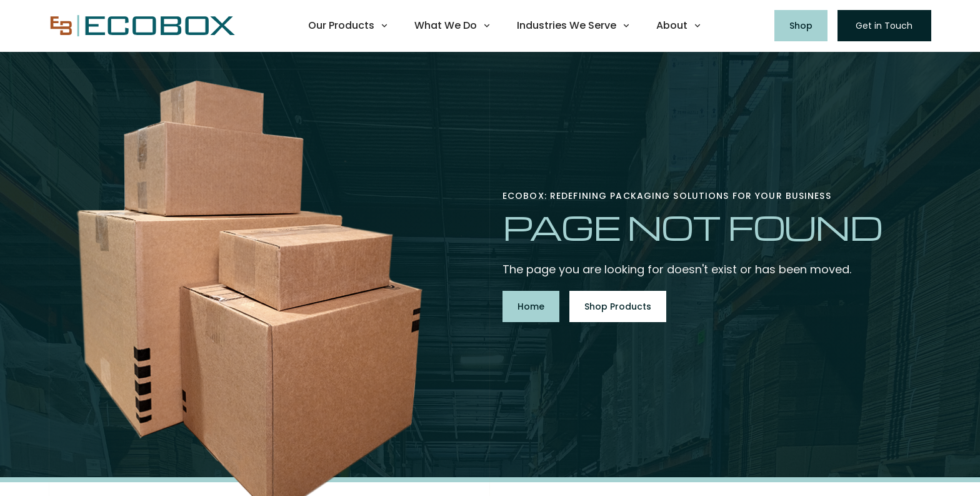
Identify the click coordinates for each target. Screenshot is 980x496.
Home (531, 306)
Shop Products (618, 306)
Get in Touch (884, 26)
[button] (349, 26)
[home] (142, 26)
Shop (801, 26)
